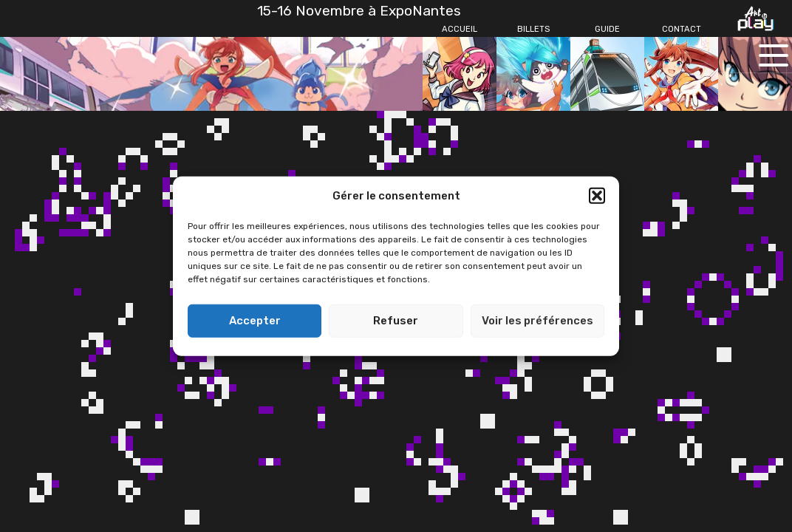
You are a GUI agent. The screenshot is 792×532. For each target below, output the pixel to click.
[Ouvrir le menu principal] (774, 55)
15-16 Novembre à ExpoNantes (359, 11)
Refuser (396, 321)
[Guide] (607, 30)
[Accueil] (460, 30)
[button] (597, 196)
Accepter (255, 321)
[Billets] (533, 30)
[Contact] (681, 30)
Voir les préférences (537, 321)
